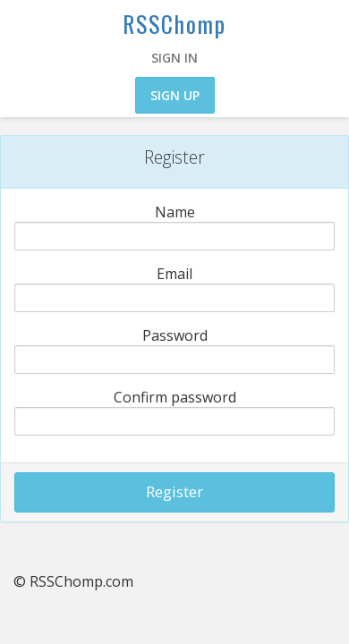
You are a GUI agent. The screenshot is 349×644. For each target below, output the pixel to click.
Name (175, 212)
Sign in (174, 58)
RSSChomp (174, 23)
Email (174, 274)
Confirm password (175, 397)
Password (175, 335)
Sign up (175, 95)
